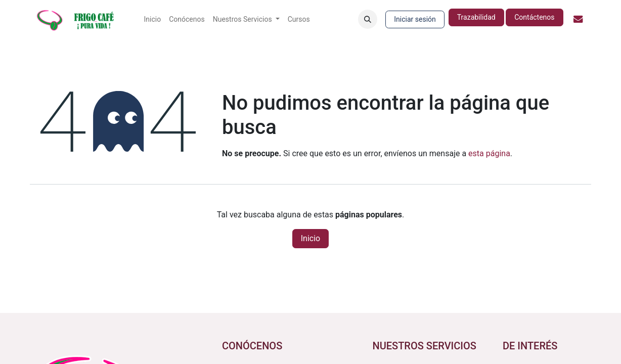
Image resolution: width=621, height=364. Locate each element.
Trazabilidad (476, 17)
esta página (489, 153)
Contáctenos (534, 17)
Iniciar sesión (415, 19)
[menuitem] (153, 19)
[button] (368, 19)
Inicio (310, 238)
